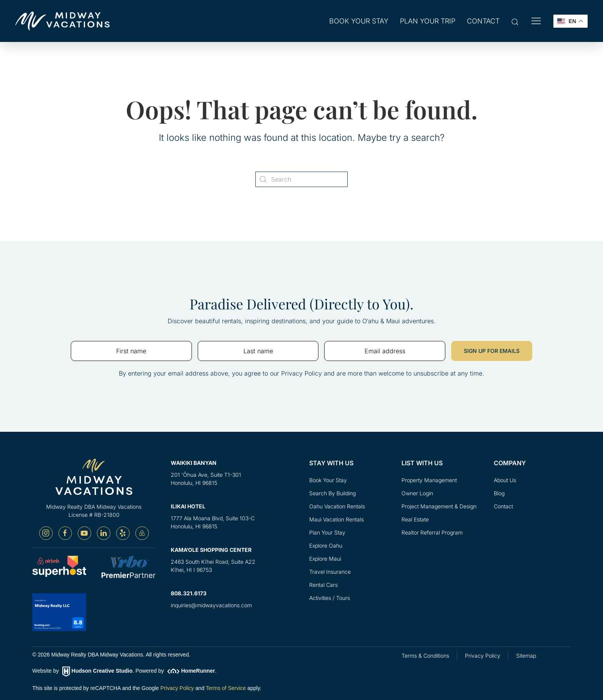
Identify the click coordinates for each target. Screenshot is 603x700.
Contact (483, 21)
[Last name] (258, 351)
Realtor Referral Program (432, 532)
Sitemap (526, 656)
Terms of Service (226, 688)
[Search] (301, 179)
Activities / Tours (330, 598)
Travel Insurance (330, 572)
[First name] (131, 351)
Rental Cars (323, 585)
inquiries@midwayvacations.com (211, 606)
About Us (505, 480)
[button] (515, 22)
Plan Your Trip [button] (428, 21)
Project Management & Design (439, 506)
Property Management (429, 480)
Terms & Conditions (425, 656)
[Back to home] (62, 21)
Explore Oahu (326, 545)
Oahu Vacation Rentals (337, 506)
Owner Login (417, 493)
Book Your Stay (328, 480)
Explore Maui (325, 559)
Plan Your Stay (327, 532)
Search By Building (332, 493)
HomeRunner (198, 671)
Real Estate (415, 519)
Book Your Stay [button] (359, 21)
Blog (499, 493)
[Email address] (385, 351)
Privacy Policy (177, 688)
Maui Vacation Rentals (336, 519)
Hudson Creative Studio (102, 671)
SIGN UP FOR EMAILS (492, 351)
